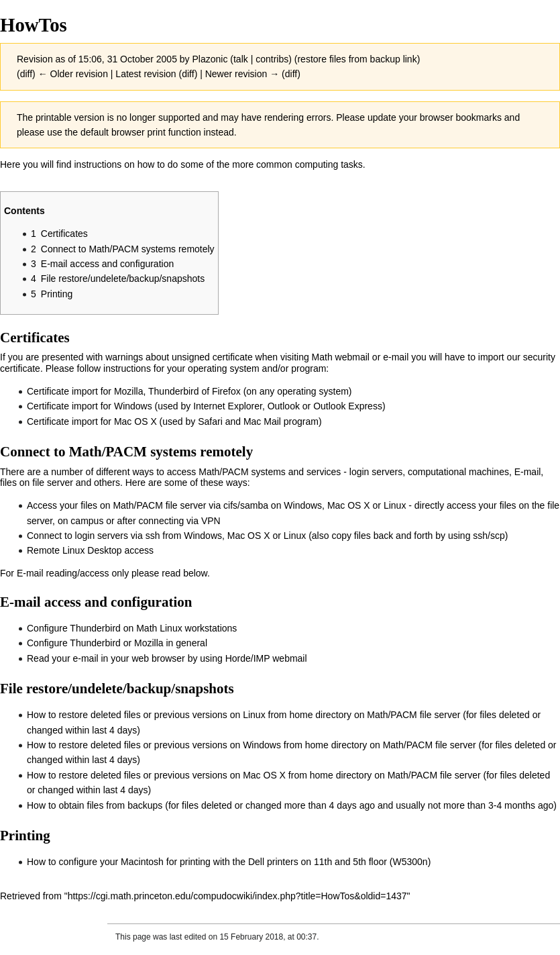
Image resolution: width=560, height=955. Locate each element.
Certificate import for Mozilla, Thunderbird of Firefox (134, 391)
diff (26, 74)
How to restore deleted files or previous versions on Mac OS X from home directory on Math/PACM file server (254, 775)
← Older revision (73, 74)
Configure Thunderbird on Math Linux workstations (132, 628)
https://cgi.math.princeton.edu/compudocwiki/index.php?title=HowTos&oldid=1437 (237, 896)
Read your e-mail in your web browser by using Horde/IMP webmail (167, 658)
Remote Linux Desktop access (90, 550)
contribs (272, 59)
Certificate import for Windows (90, 406)
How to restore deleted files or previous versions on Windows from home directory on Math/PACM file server (251, 745)
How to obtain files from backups (95, 805)
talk (241, 59)
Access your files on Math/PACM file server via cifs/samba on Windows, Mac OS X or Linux (216, 505)
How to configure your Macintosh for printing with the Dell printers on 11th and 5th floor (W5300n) (229, 862)
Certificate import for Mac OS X (92, 421)
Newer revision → (242, 74)
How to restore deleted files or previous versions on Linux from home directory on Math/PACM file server (243, 715)
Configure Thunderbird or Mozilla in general (117, 643)
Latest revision (146, 74)
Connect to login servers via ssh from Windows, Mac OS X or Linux (166, 536)
